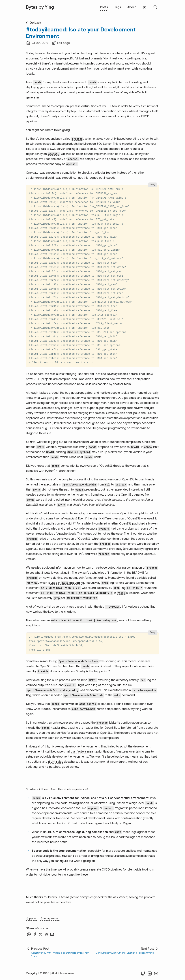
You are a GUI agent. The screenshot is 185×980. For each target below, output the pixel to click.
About (132, 7)
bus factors (79, 752)
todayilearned (50, 918)
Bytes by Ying (40, 7)
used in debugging (67, 583)
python (32, 918)
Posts (104, 7)
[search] (155, 7)
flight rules (56, 762)
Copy (153, 185)
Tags (118, 7)
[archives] (145, 7)
